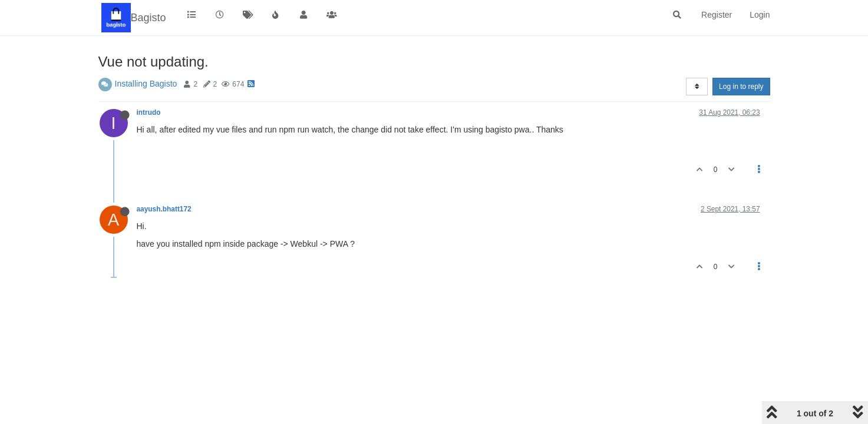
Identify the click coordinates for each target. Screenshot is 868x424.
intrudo (149, 112)
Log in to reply (741, 87)
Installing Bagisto (146, 84)
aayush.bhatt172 (164, 209)
